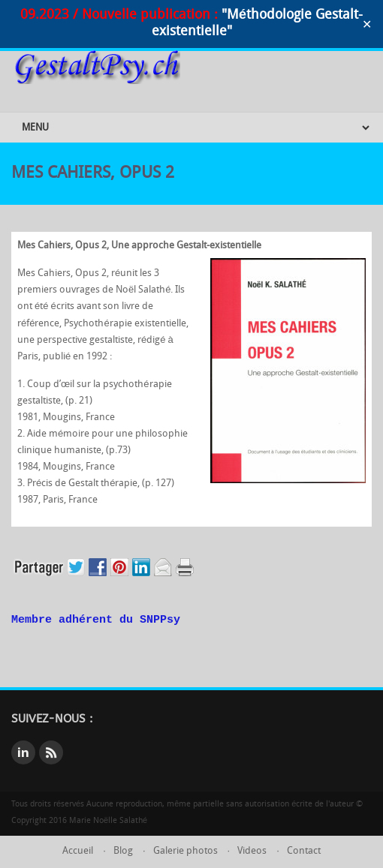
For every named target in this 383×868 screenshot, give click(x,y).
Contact (304, 851)
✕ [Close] (367, 24)
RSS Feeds (51, 752)
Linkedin (23, 752)
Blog (123, 851)
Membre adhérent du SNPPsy (96, 620)
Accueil (78, 851)
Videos (252, 851)
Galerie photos (185, 851)
